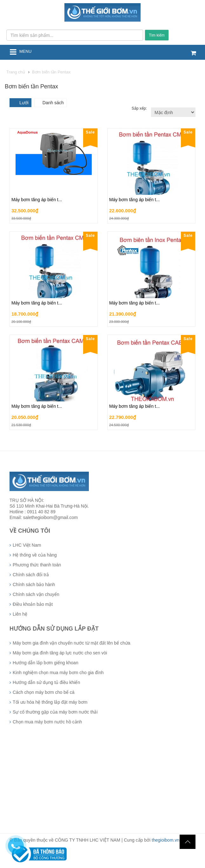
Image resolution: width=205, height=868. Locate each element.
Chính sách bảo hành (34, 584)
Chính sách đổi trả (31, 575)
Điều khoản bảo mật (33, 604)
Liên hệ (20, 614)
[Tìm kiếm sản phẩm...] (75, 35)
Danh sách (53, 103)
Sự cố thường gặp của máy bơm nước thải (55, 712)
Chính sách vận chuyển (36, 594)
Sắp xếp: (140, 108)
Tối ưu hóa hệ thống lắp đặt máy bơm (50, 702)
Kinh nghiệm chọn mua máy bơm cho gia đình (58, 673)
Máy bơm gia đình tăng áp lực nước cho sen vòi (60, 653)
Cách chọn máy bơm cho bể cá (44, 692)
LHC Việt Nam (27, 545)
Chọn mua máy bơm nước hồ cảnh (47, 722)
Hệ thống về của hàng (35, 555)
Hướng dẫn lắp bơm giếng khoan (46, 663)
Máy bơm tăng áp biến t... (37, 200)
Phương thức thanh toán (37, 565)
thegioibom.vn (165, 840)
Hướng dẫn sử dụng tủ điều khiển (46, 682)
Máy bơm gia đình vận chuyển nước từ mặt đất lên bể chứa (72, 643)
